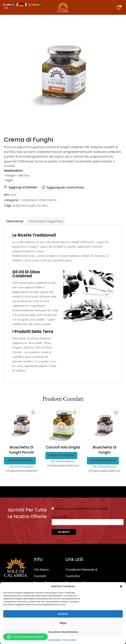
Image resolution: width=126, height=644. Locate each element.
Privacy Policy (70, 640)
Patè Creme (48, 200)
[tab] (15, 221)
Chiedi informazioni (20, 460)
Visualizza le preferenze (63, 632)
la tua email (88, 520)
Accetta (63, 614)
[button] (121, 586)
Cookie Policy (55, 640)
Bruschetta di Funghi (105, 450)
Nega (63, 623)
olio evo (42, 205)
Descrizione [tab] (15, 221)
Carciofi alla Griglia (63, 447)
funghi (31, 205)
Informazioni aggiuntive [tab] (46, 221)
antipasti (19, 205)
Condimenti (29, 200)
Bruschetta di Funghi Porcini (21, 450)
